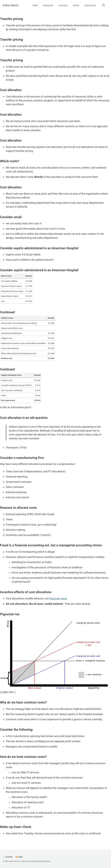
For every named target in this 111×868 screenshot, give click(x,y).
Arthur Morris (11, 5)
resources (90, 5)
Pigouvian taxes (58, 602)
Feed (19, 857)
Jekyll (32, 861)
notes (76, 5)
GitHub (8, 857)
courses (63, 5)
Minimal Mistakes (44, 861)
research (48, 5)
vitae (35, 5)
